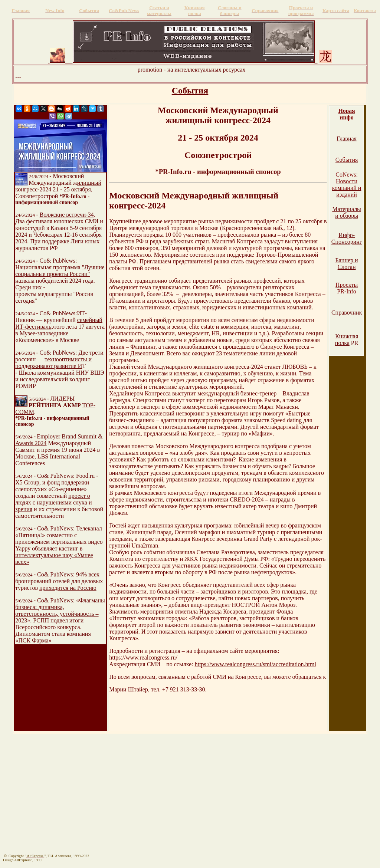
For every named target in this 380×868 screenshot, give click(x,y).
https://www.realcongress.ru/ (143, 657)
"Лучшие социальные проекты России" (60, 271)
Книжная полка (347, 340)
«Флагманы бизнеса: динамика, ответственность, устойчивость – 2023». (60, 610)
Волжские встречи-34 (67, 215)
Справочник (347, 313)
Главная (347, 139)
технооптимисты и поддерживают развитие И (53, 363)
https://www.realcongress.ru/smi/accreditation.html (255, 664)
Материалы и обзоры (347, 212)
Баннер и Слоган (347, 264)
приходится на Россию (68, 588)
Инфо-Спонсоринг (347, 238)
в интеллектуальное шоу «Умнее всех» (54, 555)
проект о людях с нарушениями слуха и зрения (53, 502)
